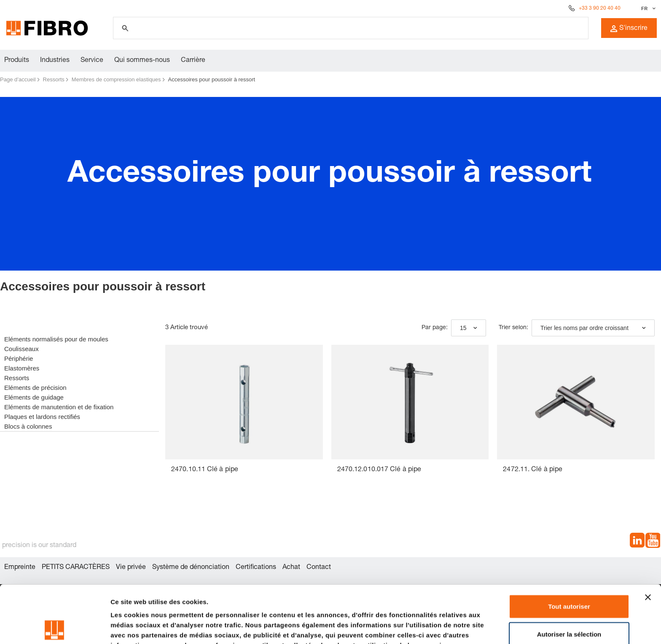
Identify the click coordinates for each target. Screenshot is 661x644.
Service (92, 61)
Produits (17, 61)
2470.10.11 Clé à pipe (205, 470)
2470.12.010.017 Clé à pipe (379, 470)
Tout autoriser (569, 549)
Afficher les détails (139, 627)
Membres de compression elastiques (116, 79)
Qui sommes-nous (142, 61)
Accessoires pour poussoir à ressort (212, 79)
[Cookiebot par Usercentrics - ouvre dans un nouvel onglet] (55, 628)
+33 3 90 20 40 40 (600, 8)
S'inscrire (629, 29)
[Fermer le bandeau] (648, 539)
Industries (55, 61)
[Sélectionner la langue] (647, 8)
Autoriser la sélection (569, 576)
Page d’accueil (18, 79)
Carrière (193, 61)
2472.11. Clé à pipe (533, 470)
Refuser (569, 604)
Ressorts (54, 79)
